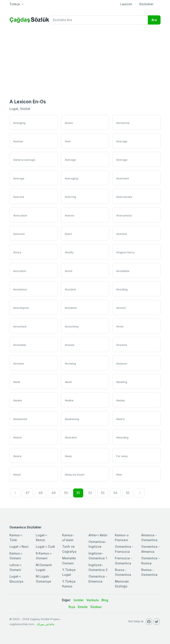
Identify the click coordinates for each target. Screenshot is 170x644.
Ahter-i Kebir (98, 535)
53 (103, 493)
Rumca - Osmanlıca (149, 572)
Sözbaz (96, 607)
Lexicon (126, 4)
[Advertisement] (85, 61)
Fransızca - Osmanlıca (124, 561)
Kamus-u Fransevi (122, 538)
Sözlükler (146, 4)
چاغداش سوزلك (45, 624)
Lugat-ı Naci (19, 547)
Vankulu (93, 600)
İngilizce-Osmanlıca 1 (98, 556)
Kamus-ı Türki (16, 538)
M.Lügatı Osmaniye (43, 579)
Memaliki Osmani (69, 561)
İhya (72, 607)
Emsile (83, 607)
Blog (105, 600)
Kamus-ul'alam (68, 538)
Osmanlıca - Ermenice (98, 579)
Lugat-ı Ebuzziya (16, 579)
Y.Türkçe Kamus (69, 584)
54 (115, 493)
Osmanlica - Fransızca (124, 549)
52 (90, 493)
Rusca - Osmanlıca (123, 572)
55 (128, 493)
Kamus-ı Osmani (16, 556)
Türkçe (15, 4)
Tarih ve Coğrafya (69, 549)
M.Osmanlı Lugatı (44, 567)
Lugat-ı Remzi (41, 538)
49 (53, 493)
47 (28, 493)
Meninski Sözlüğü (122, 584)
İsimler (79, 600)
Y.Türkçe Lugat (69, 572)
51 (78, 493)
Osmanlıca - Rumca (151, 561)
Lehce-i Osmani (15, 567)
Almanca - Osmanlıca (149, 538)
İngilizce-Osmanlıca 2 (98, 567)
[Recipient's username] (99, 20)
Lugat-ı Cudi (45, 547)
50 (66, 493)
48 (41, 493)
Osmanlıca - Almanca (151, 549)
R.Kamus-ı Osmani (44, 556)
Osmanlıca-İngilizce (97, 544)
